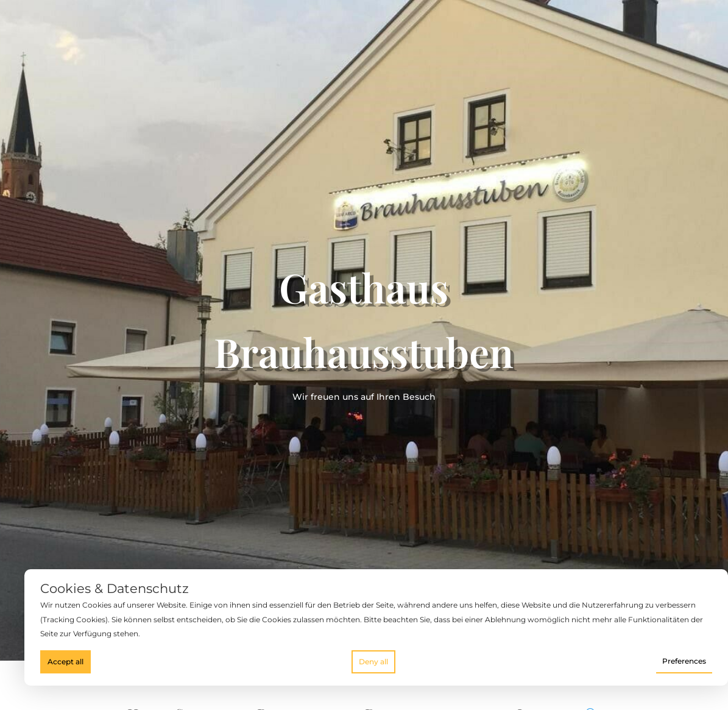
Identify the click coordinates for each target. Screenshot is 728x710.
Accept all (65, 662)
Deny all (373, 662)
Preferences (684, 661)
